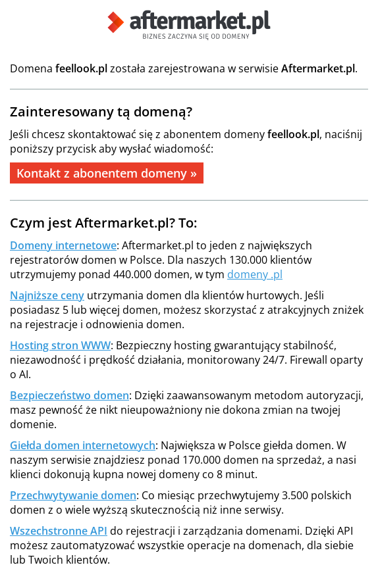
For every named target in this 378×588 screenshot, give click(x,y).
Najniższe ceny (47, 295)
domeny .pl (255, 274)
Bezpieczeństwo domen (69, 395)
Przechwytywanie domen (73, 495)
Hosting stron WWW (60, 345)
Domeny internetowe (63, 245)
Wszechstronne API (59, 531)
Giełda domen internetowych (83, 445)
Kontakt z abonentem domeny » (107, 173)
